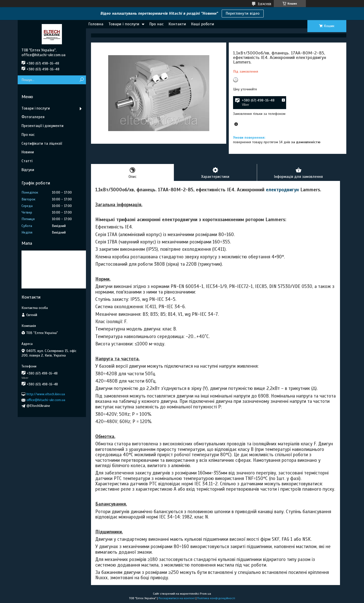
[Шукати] (82, 80)
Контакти (177, 24)
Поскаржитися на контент (177, 598)
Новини (28, 152)
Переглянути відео (243, 13)
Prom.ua (206, 594)
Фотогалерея (33, 117)
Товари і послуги (124, 24)
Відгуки (28, 170)
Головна (96, 24)
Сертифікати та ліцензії (42, 143)
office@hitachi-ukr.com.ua (46, 400)
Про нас (156, 24)
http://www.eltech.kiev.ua (46, 394)
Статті (27, 161)
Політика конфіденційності (216, 598)
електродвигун (282, 190)
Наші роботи (203, 24)
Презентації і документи (42, 126)
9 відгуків (265, 4)
